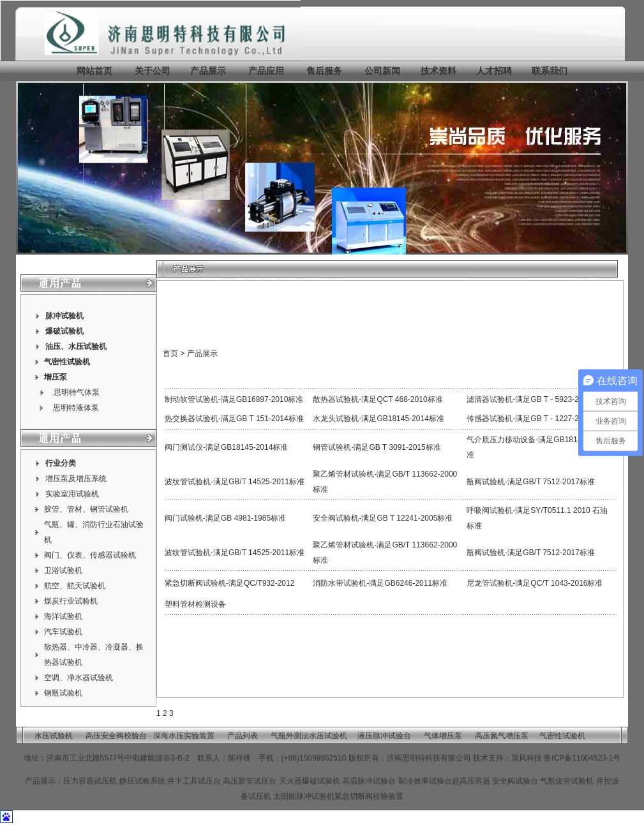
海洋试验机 (63, 616)
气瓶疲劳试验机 (567, 781)
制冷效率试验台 (425, 781)
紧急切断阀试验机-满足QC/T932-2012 (229, 583)
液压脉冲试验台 (384, 736)
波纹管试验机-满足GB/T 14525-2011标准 (235, 482)
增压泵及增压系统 (76, 479)
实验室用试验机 (72, 494)
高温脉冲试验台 (370, 781)
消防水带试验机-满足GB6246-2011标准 (380, 583)
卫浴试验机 (63, 570)
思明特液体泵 (76, 408)
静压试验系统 (142, 781)
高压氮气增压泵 (502, 736)
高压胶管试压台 (250, 781)
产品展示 (207, 71)
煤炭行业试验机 (71, 601)
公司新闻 (382, 71)
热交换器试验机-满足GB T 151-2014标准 (234, 419)
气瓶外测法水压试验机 (309, 736)
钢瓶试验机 (63, 693)
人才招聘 (494, 71)
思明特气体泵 (77, 392)
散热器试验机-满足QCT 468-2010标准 (378, 399)
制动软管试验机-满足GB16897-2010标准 (234, 399)
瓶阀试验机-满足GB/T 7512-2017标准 (531, 482)
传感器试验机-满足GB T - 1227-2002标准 (537, 419)
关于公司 (153, 71)
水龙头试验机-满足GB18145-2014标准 (378, 419)
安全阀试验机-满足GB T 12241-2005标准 (383, 518)
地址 (31, 758)
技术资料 (438, 71)
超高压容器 (471, 781)
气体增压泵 (443, 736)
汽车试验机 (63, 632)
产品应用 (266, 71)
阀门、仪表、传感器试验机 (90, 555)
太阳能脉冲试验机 (304, 796)
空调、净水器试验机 (79, 678)
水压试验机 (87, 346)
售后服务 (324, 71)
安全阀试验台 (515, 781)
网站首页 (94, 71)
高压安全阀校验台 (116, 736)
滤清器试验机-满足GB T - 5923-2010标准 (537, 399)
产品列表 (243, 736)
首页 (170, 353)
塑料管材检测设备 (195, 604)
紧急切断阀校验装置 (369, 796)
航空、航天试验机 (75, 586)
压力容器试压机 (91, 781)
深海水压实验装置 (184, 736)
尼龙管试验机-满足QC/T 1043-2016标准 (535, 583)
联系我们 (550, 71)
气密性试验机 (67, 362)
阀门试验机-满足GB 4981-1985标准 (225, 518)
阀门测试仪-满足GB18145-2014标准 (226, 447)
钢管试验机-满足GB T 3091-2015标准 (377, 447)
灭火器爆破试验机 (310, 781)
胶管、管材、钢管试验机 (86, 509)
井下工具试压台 (194, 781)
